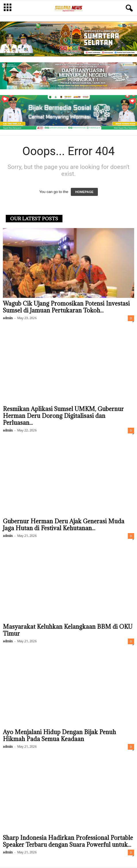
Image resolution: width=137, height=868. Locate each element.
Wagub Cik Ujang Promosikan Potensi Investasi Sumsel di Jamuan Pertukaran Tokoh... (66, 307)
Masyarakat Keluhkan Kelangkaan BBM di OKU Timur (68, 630)
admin (8, 318)
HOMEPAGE (84, 192)
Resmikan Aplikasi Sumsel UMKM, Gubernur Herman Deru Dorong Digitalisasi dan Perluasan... (63, 416)
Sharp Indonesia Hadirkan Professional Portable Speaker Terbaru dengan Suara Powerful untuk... (68, 841)
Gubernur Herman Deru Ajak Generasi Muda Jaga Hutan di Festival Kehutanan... (64, 525)
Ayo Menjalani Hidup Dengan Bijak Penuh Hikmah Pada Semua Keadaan (59, 736)
